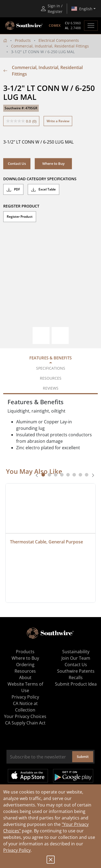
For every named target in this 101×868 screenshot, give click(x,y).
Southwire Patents (76, 671)
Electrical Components (59, 40)
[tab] (43, 475)
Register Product (20, 217)
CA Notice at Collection (25, 707)
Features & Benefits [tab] (50, 358)
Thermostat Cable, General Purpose (46, 542)
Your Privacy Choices (25, 716)
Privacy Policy (17, 850)
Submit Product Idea (76, 684)
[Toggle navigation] (91, 26)
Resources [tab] (51, 378)
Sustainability (76, 652)
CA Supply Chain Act (25, 723)
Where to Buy (53, 164)
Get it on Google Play (73, 776)
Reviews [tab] (51, 388)
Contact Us (17, 164)
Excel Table (43, 189)
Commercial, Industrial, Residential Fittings (50, 46)
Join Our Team (76, 658)
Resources (25, 671)
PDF (13, 189)
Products (23, 40)
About (25, 678)
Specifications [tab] (51, 368)
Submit (83, 757)
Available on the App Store (28, 776)
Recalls (76, 678)
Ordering (25, 665)
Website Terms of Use (25, 687)
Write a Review (58, 121)
